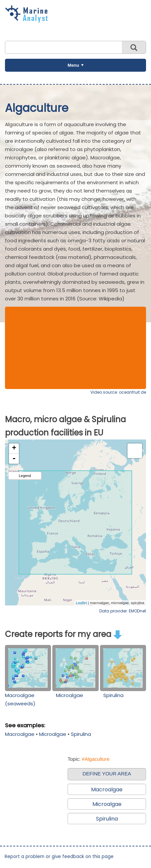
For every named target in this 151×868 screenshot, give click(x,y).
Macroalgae (20, 734)
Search (134, 47)
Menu (73, 65)
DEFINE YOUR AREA (107, 774)
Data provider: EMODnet (123, 611)
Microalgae (70, 695)
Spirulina (113, 695)
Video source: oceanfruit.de (118, 392)
